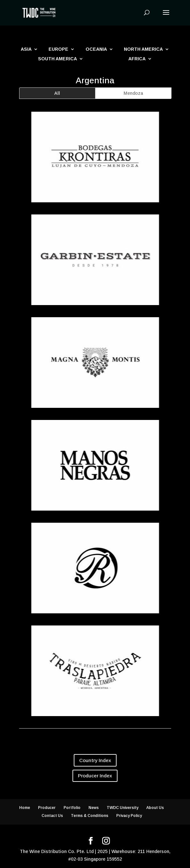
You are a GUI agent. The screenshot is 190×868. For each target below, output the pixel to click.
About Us (155, 808)
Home (25, 808)
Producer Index (95, 776)
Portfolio (72, 808)
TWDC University (122, 808)
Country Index (95, 760)
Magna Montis (95, 414)
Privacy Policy (129, 816)
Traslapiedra (95, 722)
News (94, 808)
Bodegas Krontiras (95, 208)
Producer (47, 808)
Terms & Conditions (90, 816)
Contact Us (52, 816)
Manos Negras (95, 517)
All (57, 93)
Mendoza (133, 93)
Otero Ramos (95, 619)
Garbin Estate (95, 311)
